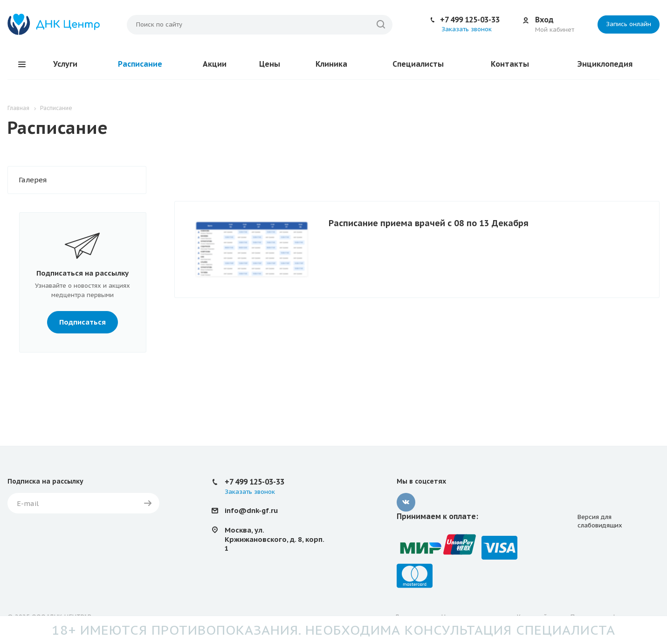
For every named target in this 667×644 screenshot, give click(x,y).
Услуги (65, 64)
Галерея (33, 180)
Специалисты (418, 64)
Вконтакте (406, 502)
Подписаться (83, 322)
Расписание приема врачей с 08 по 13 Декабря (429, 223)
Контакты (510, 64)
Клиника (331, 64)
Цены (270, 64)
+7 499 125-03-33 (470, 20)
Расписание (140, 64)
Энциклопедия (605, 64)
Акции (215, 64)
